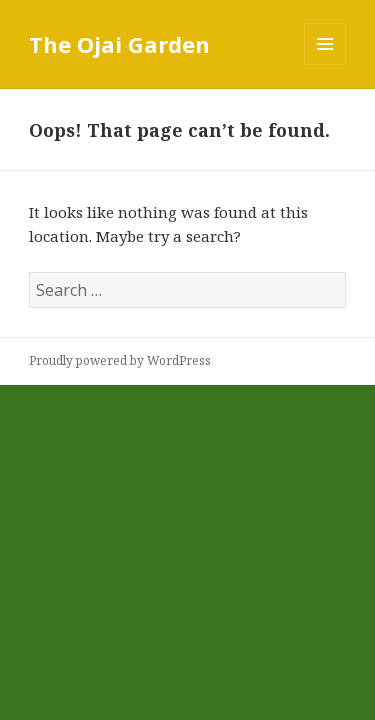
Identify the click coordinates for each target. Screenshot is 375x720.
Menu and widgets (325, 64)
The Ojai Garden (119, 44)
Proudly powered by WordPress (120, 360)
